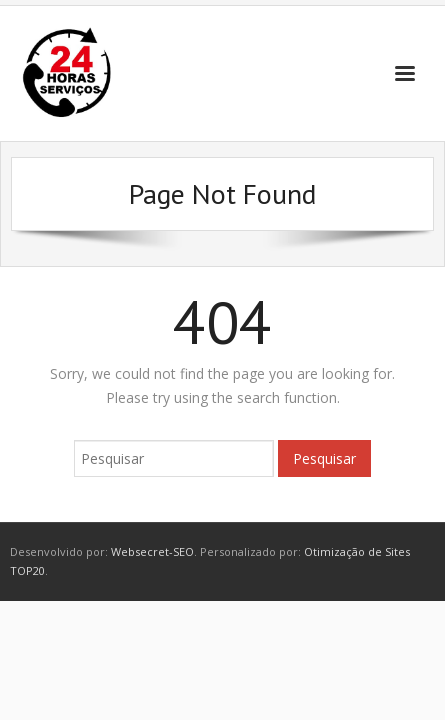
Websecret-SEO (152, 551)
